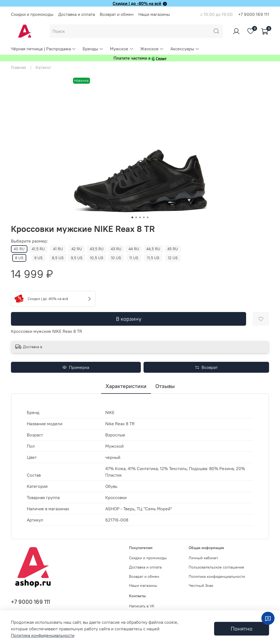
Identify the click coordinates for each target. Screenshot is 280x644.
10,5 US (97, 258)
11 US (134, 258)
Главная (18, 67)
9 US (38, 258)
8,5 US (58, 258)
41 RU (58, 249)
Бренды (93, 49)
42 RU (77, 249)
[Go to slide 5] (148, 217)
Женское (152, 49)
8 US (19, 258)
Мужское (122, 49)
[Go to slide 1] (132, 217)
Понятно (242, 629)
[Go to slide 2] (136, 217)
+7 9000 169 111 (254, 14)
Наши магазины (154, 14)
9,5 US (77, 258)
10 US (116, 258)
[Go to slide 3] (140, 217)
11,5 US (153, 258)
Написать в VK (142, 606)
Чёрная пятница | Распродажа (43, 49)
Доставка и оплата (77, 14)
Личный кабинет (203, 558)
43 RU (116, 249)
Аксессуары (185, 49)
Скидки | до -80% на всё (137, 3)
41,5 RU (38, 249)
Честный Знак (201, 585)
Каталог (43, 67)
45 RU (173, 249)
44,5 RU (153, 249)
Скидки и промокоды (32, 14)
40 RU (19, 249)
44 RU (134, 249)
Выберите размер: (29, 241)
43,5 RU (97, 249)
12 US (173, 258)
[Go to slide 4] (144, 217)
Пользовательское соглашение (216, 567)
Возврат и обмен (117, 14)
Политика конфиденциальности (217, 576)
